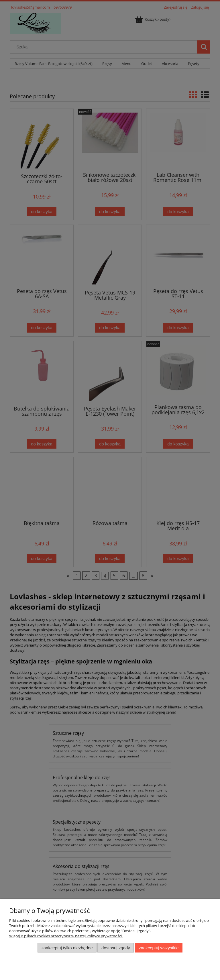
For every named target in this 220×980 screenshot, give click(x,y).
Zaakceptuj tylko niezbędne (67, 948)
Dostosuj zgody (116, 948)
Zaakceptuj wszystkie (159, 948)
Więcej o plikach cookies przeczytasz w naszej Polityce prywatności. (66, 936)
